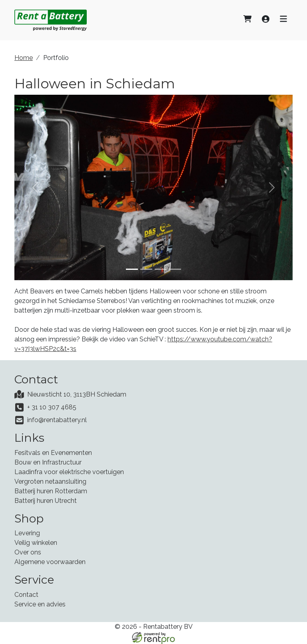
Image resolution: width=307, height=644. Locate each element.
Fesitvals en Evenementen (53, 453)
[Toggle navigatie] (284, 20)
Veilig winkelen (36, 543)
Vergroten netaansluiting (50, 482)
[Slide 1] (132, 269)
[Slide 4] (175, 269)
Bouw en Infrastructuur (48, 462)
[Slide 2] (146, 269)
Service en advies (40, 604)
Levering (27, 533)
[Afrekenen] (247, 20)
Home (24, 58)
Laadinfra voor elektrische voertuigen (69, 472)
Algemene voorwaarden (50, 562)
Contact (26, 595)
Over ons (28, 552)
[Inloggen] (266, 20)
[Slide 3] (161, 269)
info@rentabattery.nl (57, 420)
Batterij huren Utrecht (46, 501)
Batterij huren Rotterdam (51, 491)
